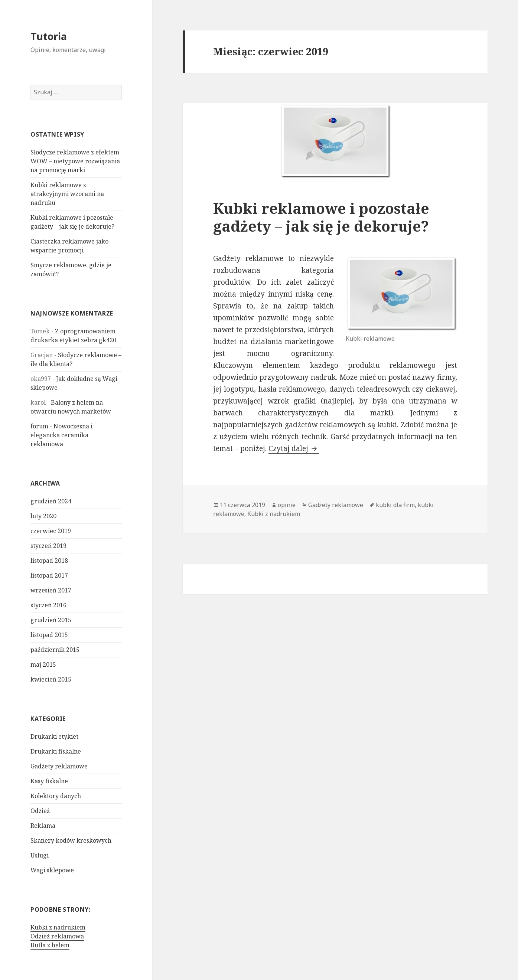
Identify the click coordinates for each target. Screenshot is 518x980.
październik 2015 (55, 650)
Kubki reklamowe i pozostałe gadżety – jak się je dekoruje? (321, 217)
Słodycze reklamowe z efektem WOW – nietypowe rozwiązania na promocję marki (75, 161)
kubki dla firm (395, 505)
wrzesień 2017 (51, 590)
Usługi (40, 855)
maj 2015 (43, 664)
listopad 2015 (49, 635)
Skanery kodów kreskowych (71, 840)
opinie (287, 505)
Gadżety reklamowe (59, 766)
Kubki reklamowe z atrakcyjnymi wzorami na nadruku (67, 194)
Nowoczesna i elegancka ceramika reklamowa (61, 435)
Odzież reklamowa (57, 936)
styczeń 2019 (48, 546)
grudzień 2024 (51, 501)
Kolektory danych (56, 796)
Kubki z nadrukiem (58, 927)
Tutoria (49, 36)
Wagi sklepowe (52, 870)
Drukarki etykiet (54, 736)
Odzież (40, 811)
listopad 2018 (49, 561)
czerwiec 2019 (51, 531)
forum (39, 426)
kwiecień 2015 (51, 679)
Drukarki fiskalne (56, 751)
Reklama (43, 826)
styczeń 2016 (48, 605)
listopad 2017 (49, 575)
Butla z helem (50, 945)
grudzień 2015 (51, 620)
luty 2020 (43, 516)
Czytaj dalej (294, 448)
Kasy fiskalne (49, 781)
